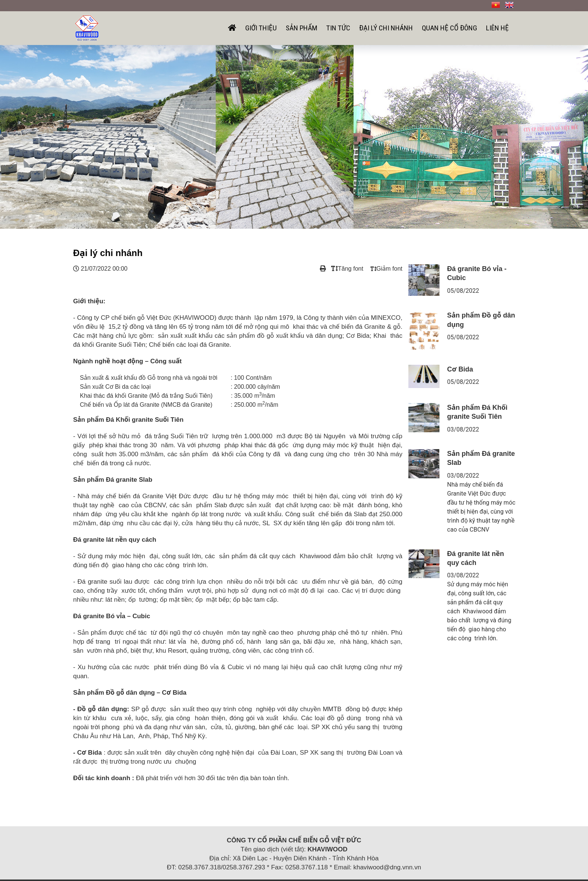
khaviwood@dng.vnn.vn (387, 867)
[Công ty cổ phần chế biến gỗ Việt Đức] (87, 27)
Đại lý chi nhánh (386, 28)
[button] (44, 137)
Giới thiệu (261, 28)
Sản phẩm (301, 28)
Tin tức (338, 28)
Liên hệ (497, 28)
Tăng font (347, 269)
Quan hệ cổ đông (449, 28)
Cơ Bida (460, 369)
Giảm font (386, 269)
